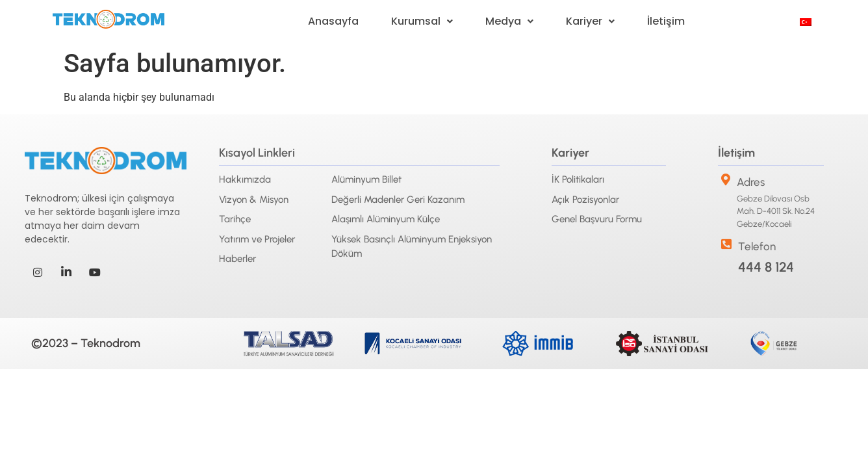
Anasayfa (333, 21)
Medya (509, 21)
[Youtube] (95, 272)
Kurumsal (422, 21)
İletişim (666, 21)
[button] (422, 21)
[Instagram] (38, 272)
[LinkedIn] (66, 272)
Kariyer (590, 21)
